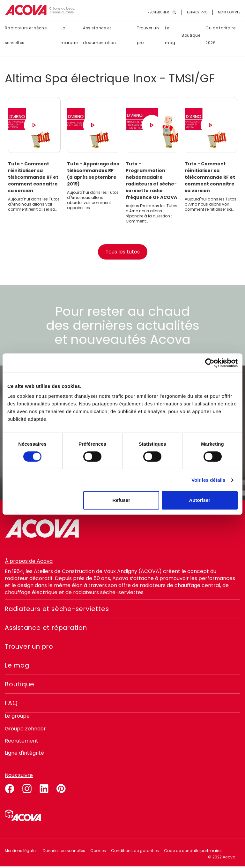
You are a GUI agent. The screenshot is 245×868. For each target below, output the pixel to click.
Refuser (121, 500)
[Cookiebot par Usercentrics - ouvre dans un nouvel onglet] (210, 363)
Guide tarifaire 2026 (220, 36)
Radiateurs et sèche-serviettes (27, 36)
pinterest (61, 789)
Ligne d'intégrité (25, 754)
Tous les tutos (122, 253)
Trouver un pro (148, 36)
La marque (69, 36)
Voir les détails (208, 480)
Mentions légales (21, 852)
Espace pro (197, 12)
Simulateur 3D (23, 817)
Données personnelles (64, 852)
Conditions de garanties (135, 852)
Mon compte (229, 12)
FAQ (11, 704)
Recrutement (22, 742)
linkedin (44, 789)
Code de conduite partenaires (193, 852)
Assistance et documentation (99, 36)
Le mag (170, 36)
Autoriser (200, 500)
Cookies (98, 852)
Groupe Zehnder (26, 730)
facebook (10, 789)
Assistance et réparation (48, 629)
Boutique (191, 36)
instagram (27, 789)
